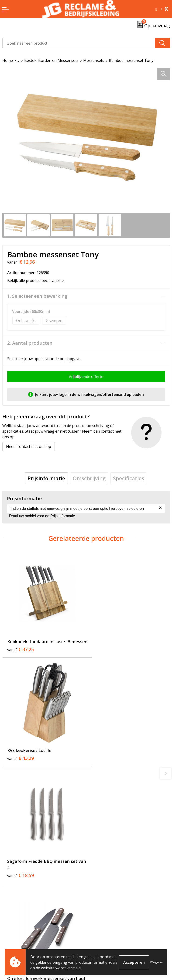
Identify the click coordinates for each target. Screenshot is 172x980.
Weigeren (156, 962)
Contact (9, 935)
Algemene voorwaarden (109, 935)
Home (8, 60)
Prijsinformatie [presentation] (46, 478)
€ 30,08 (104, 761)
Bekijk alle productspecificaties (36, 281)
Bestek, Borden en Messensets (51, 60)
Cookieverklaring (103, 943)
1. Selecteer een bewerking (37, 296)
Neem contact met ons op (29, 447)
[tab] (46, 478)
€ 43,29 (104, 643)
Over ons (96, 856)
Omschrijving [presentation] (89, 478)
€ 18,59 (21, 761)
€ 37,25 (21, 649)
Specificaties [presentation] (129, 478)
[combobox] (79, 43)
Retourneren (14, 943)
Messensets (94, 60)
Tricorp (95, 863)
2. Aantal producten (30, 343)
